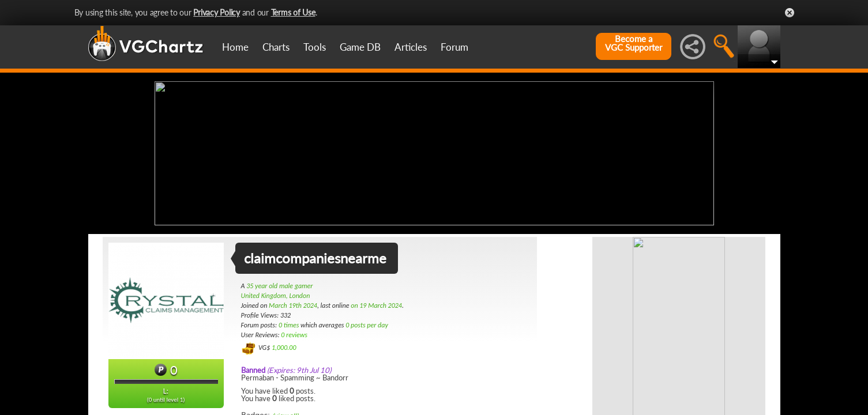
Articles (411, 47)
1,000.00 (284, 348)
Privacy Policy (217, 12)
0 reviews (294, 335)
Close (790, 13)
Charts (276, 47)
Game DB (360, 47)
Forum (454, 47)
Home (235, 47)
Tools (315, 47)
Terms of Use (293, 12)
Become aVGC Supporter (634, 43)
